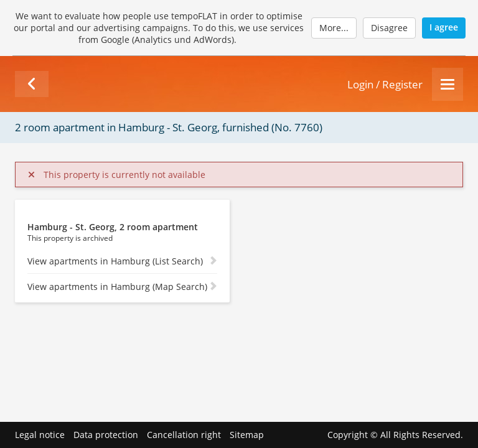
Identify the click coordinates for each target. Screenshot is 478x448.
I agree (444, 27)
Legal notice (40, 435)
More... (334, 28)
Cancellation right (184, 435)
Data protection (106, 435)
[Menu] (448, 84)
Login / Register (385, 84)
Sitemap (247, 435)
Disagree (389, 28)
